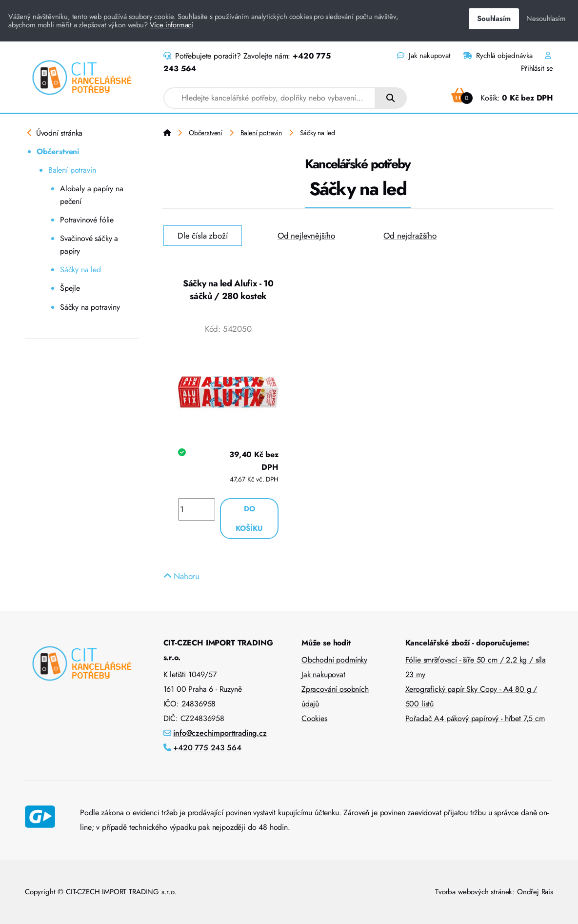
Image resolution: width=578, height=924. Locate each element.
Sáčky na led (80, 270)
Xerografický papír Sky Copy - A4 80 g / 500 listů (471, 696)
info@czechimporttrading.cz (220, 733)
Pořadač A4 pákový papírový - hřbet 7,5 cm (475, 718)
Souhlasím (494, 19)
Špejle (70, 288)
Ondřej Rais (535, 892)
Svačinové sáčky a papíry (89, 245)
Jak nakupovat (424, 56)
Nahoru (182, 576)
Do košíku (249, 519)
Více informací (172, 25)
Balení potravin (72, 170)
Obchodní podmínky (334, 660)
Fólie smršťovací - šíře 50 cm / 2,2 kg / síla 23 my (476, 667)
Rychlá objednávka (498, 56)
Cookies (314, 718)
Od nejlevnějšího (306, 236)
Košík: (502, 98)
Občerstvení (58, 151)
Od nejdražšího (410, 236)
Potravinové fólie (87, 220)
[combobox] (270, 98)
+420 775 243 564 (207, 748)
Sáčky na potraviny (90, 307)
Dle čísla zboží (202, 236)
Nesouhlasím (546, 19)
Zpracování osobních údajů (335, 696)
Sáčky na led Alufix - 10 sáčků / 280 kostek (228, 290)
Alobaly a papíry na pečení (92, 195)
